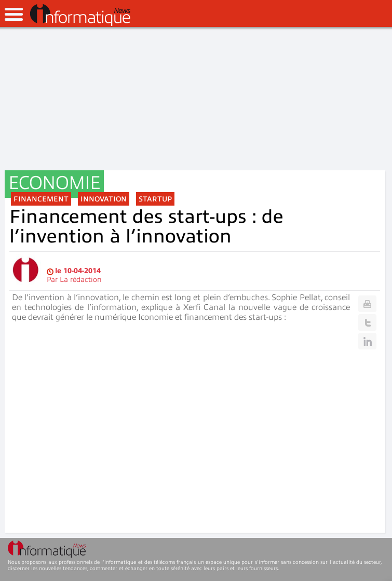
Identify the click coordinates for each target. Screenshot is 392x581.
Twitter (367, 322)
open (14, 14)
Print (367, 304)
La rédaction (81, 280)
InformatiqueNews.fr (80, 15)
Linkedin (367, 341)
